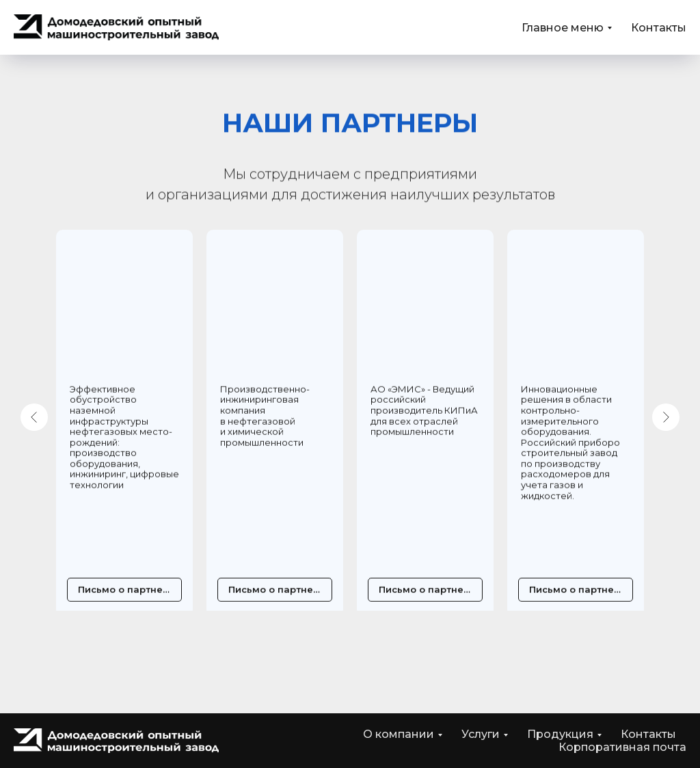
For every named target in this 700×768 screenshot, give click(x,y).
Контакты (659, 28)
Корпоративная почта (622, 747)
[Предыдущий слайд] (34, 417)
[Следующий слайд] (666, 417)
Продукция (560, 734)
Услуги (481, 734)
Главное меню (563, 28)
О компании (399, 734)
